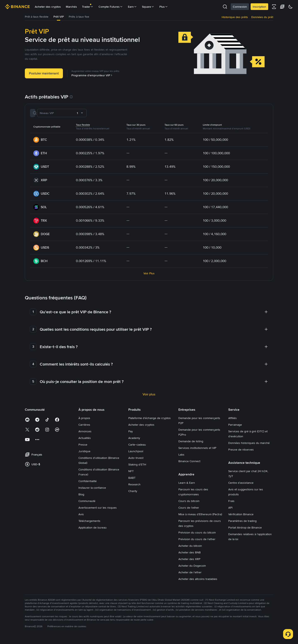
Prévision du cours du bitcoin (197, 535)
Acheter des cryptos (48, 7)
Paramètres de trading (242, 524)
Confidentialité (88, 484)
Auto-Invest (136, 461)
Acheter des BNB (190, 555)
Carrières (84, 427)
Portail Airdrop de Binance (245, 530)
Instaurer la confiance (92, 490)
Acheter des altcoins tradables (198, 582)
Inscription (259, 7)
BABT (132, 480)
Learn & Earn (187, 485)
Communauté (87, 504)
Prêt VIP (63, 18)
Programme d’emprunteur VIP (92, 78)
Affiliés (233, 421)
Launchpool (136, 454)
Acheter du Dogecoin (192, 568)
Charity (133, 494)
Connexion (240, 7)
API (230, 510)
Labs (181, 457)
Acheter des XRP (189, 562)
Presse (83, 447)
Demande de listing (191, 444)
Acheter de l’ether (190, 575)
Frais (231, 504)
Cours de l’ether (189, 510)
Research (134, 487)
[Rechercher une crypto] (58, 116)
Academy (134, 441)
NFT (131, 474)
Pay (131, 434)
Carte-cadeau (137, 447)
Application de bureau (93, 530)
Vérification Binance (241, 517)
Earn (132, 7)
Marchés (71, 7)
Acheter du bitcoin (190, 548)
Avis (81, 517)
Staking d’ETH (137, 467)
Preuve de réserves (241, 452)
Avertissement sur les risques (98, 510)
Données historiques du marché (249, 446)
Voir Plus (149, 276)
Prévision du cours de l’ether (197, 542)
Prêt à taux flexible (38, 18)
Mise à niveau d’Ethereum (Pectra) (200, 517)
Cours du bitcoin (189, 504)
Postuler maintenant (44, 76)
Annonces (85, 434)
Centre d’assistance (241, 485)
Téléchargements (89, 524)
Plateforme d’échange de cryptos (150, 421)
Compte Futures (111, 7)
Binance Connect (189, 464)
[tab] (38, 18)
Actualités (85, 441)
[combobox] (106, 116)
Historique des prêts (235, 18)
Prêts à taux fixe (86, 18)
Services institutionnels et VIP (197, 451)
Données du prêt (262, 18)
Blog (81, 497)
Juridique (84, 454)
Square (148, 7)
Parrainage (235, 427)
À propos (84, 421)
